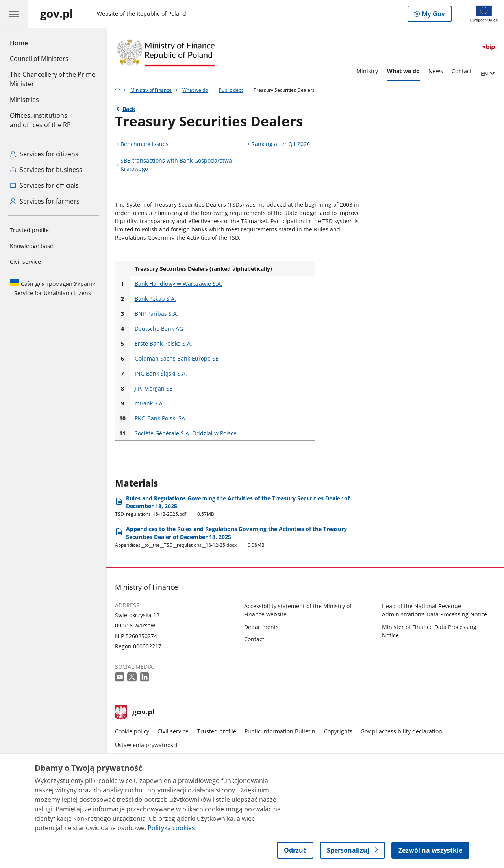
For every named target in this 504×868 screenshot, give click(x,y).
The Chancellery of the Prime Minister (53, 79)
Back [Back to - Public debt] (129, 109)
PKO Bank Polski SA (160, 418)
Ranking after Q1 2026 (281, 144)
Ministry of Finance (151, 90)
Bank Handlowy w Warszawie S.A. (179, 284)
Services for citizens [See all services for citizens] (44, 154)
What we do (403, 71)
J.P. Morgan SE (154, 388)
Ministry (367, 71)
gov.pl (135, 713)
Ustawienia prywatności (146, 745)
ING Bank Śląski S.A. (161, 373)
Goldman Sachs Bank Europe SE (177, 358)
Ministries (24, 100)
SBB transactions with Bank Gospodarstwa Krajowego (176, 165)
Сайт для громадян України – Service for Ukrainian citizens (53, 288)
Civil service (25, 262)
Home (19, 43)
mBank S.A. (149, 403)
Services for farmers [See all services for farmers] (45, 201)
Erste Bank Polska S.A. (163, 343)
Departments (261, 627)
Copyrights (338, 731)
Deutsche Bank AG (159, 329)
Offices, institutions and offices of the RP (40, 120)
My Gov (433, 15)
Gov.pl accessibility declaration (401, 731)
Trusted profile (29, 230)
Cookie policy (132, 731)
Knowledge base (31, 246)
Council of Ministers (39, 59)
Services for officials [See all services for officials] (44, 185)
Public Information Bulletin (280, 731)
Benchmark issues (145, 144)
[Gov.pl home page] (57, 14)
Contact (462, 71)
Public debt (231, 90)
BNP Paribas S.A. (157, 314)
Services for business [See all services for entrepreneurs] (46, 170)
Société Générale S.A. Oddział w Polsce (186, 433)
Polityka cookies (171, 828)
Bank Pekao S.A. (155, 299)
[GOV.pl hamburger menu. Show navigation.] (14, 14)
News (436, 71)
